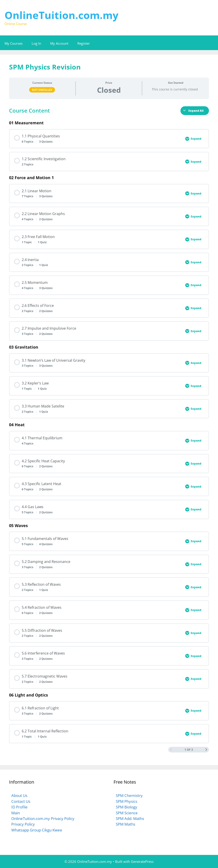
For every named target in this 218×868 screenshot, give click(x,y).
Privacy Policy (23, 824)
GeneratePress (142, 861)
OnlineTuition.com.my (62, 15)
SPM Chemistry (129, 795)
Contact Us (21, 801)
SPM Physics (127, 801)
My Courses (14, 43)
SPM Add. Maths (130, 818)
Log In (36, 43)
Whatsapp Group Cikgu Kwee (37, 830)
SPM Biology (127, 807)
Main (16, 813)
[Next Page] (206, 750)
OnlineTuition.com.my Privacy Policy (43, 818)
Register (84, 43)
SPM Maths (126, 824)
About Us (19, 795)
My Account (59, 43)
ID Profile (19, 807)
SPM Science (127, 813)
